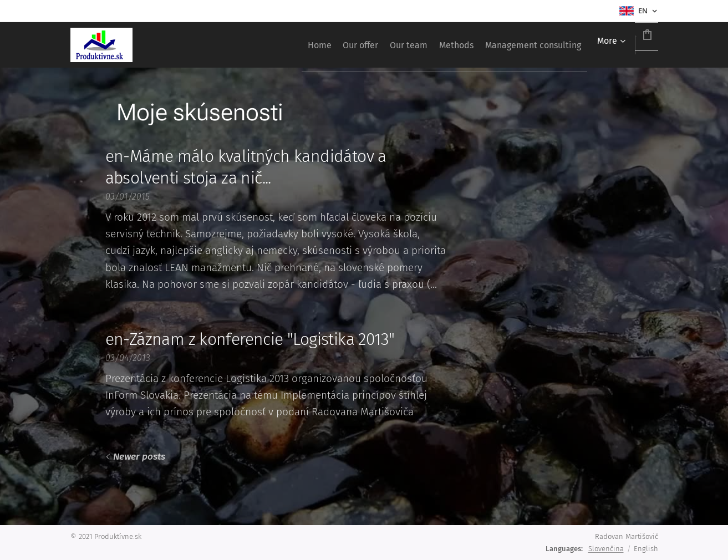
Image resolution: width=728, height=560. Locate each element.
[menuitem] (257, 45)
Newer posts (139, 457)
